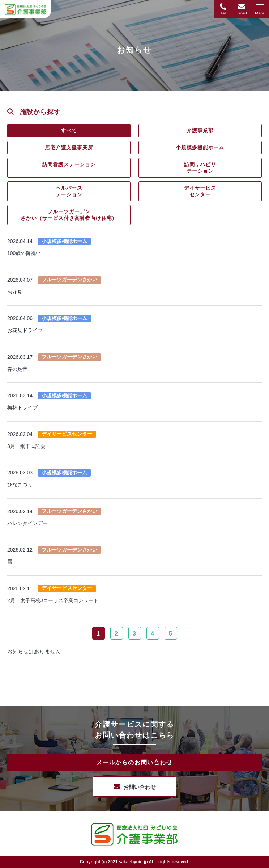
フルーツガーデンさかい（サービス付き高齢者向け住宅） (69, 215)
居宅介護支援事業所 (69, 147)
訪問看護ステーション (69, 164)
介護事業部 (200, 130)
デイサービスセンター (200, 191)
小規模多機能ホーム (200, 147)
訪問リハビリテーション (200, 168)
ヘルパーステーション (69, 191)
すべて (69, 130)
